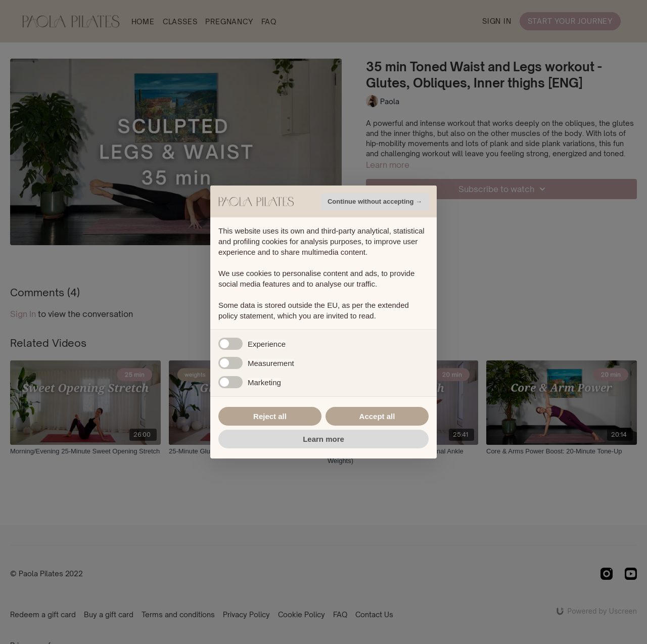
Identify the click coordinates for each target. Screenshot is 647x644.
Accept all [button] (377, 416)
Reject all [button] (270, 416)
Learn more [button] (323, 439)
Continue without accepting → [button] (375, 201)
